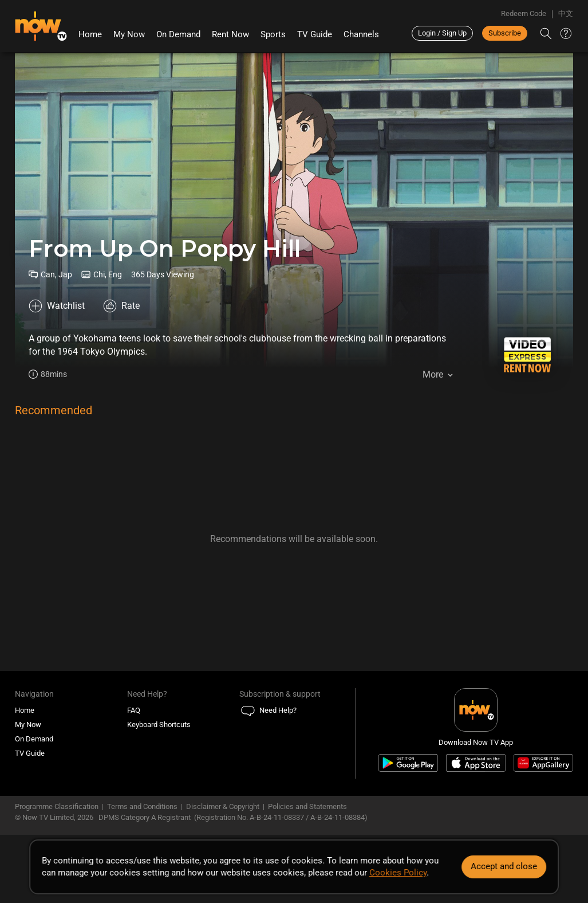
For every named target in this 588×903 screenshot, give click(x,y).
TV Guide (315, 34)
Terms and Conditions (142, 806)
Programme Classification (57, 806)
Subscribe (505, 33)
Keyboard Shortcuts (159, 725)
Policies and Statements (307, 806)
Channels (361, 34)
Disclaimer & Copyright (223, 806)
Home (90, 34)
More (433, 374)
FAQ (134, 710)
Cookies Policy (398, 873)
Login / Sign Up (442, 33)
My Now (129, 34)
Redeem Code (524, 13)
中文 (566, 13)
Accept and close (504, 866)
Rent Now (230, 34)
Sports (273, 34)
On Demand (178, 34)
